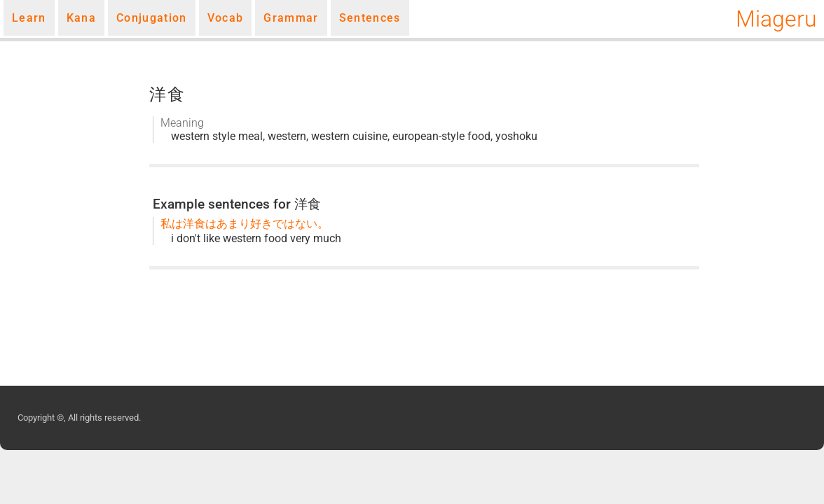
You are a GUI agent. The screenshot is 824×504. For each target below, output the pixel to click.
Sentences (370, 18)
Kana (81, 18)
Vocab (226, 18)
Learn (29, 18)
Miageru (776, 19)
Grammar (291, 18)
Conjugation (152, 18)
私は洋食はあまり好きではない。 (245, 224)
